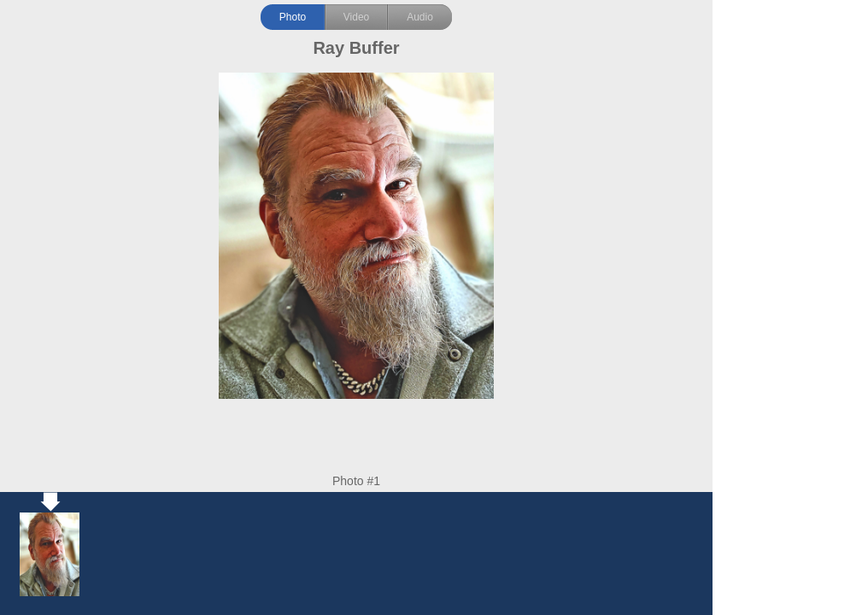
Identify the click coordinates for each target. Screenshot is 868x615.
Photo (293, 17)
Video (356, 17)
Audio (420, 17)
